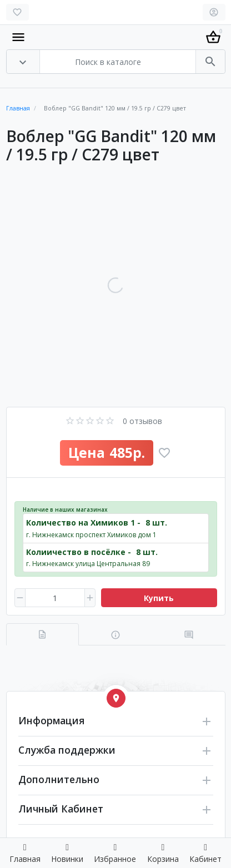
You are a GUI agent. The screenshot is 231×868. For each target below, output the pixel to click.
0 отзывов (142, 421)
